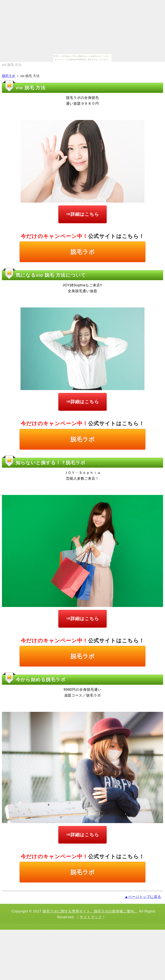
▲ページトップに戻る (143, 897)
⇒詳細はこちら (82, 214)
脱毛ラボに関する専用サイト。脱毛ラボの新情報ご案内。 (90, 911)
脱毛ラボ (9, 76)
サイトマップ (91, 917)
